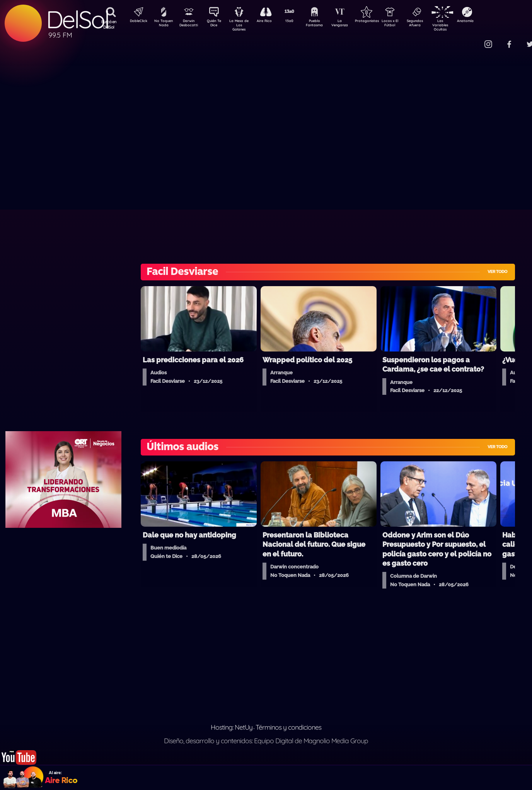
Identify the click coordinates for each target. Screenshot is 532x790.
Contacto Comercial (472, 40)
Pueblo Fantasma (325, 24)
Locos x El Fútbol (407, 24)
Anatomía (488, 22)
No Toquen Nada (163, 24)
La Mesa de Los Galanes (244, 25)
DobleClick (136, 22)
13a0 (298, 22)
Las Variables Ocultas (461, 25)
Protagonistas (379, 22)
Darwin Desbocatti (190, 24)
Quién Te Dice (217, 24)
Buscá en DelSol (109, 24)
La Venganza (352, 24)
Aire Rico (271, 22)
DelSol (77, 20)
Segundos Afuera (433, 24)
